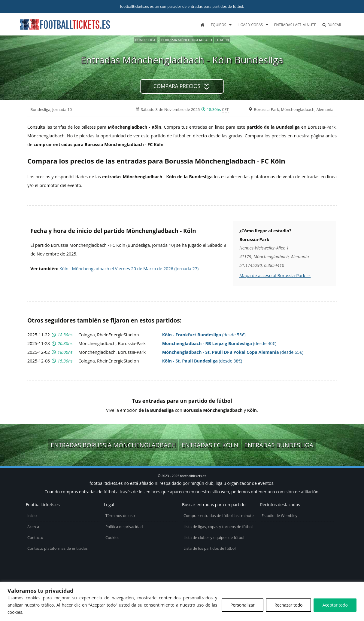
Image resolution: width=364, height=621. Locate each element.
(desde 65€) (233, 352)
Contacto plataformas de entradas (58, 548)
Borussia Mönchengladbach (187, 40)
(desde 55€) (204, 335)
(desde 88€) (202, 361)
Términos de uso (120, 516)
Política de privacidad (124, 527)
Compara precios (177, 86)
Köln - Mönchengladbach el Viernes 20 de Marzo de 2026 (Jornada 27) (129, 269)
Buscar (332, 25)
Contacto (35, 538)
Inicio (32, 516)
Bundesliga (145, 40)
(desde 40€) (219, 343)
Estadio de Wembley (279, 516)
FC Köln (222, 40)
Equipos (218, 25)
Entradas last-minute (295, 25)
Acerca (33, 527)
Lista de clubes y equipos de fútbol (214, 538)
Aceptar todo (335, 605)
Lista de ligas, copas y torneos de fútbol (218, 527)
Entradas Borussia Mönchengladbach (113, 445)
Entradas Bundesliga (279, 445)
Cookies (112, 538)
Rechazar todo (289, 605)
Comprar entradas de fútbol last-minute (219, 516)
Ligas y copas (250, 25)
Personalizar (243, 605)
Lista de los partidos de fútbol (210, 548)
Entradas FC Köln (210, 445)
